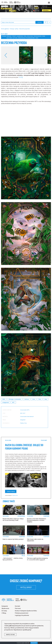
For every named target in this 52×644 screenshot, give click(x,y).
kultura (27, 399)
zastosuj (40, 22)
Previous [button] (6, 55)
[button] (49, 2)
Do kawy (4, 611)
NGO (4, 399)
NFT (13, 402)
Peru (25, 36)
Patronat (18, 608)
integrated (6, 402)
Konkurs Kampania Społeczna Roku (26, 611)
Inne (44, 36)
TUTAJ (21, 77)
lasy (46, 399)
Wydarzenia (15, 495)
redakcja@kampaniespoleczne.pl (15, 626)
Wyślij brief (26, 587)
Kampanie (20, 36)
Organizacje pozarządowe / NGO (28, 38)
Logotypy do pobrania (22, 615)
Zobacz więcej (11, 491)
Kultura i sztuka (12, 38)
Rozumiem (34, 643)
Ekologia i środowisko (34, 36)
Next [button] (46, 55)
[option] (26, 55)
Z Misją (4, 613)
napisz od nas (10, 635)
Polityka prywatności (22, 613)
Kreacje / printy (11, 36)
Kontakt (18, 606)
